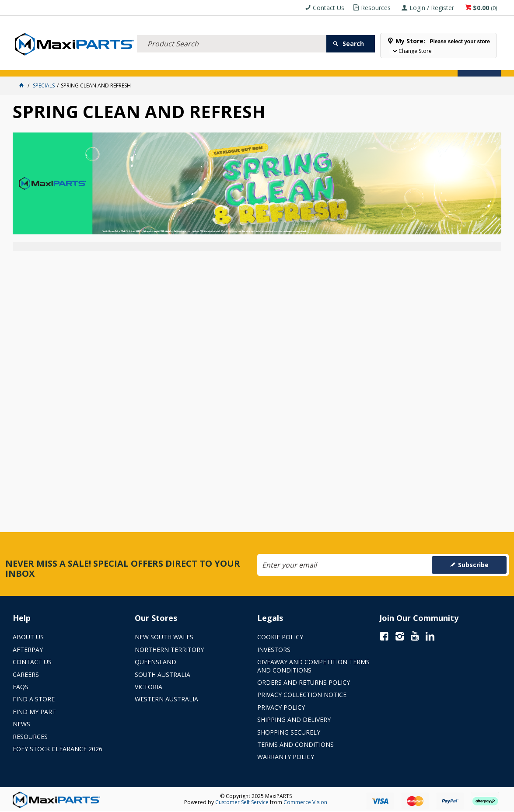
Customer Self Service (242, 802)
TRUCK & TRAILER (157, 64)
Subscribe (473, 565)
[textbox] (231, 33)
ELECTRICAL (70, 64)
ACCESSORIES (33, 64)
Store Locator (329, 64)
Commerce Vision (305, 802)
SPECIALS (289, 64)
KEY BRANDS (255, 64)
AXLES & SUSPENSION (209, 64)
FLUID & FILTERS (111, 64)
